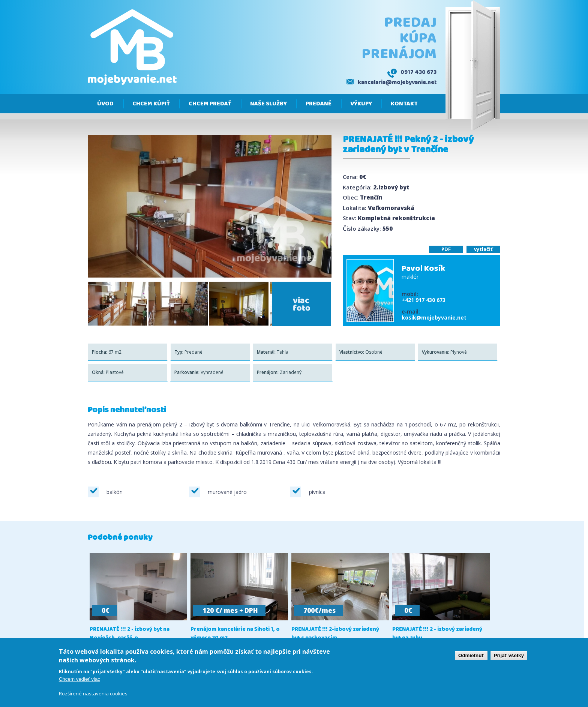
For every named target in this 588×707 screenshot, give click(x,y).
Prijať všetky (509, 657)
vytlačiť (483, 249)
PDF (446, 249)
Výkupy (361, 104)
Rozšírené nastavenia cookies (93, 695)
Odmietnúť (471, 657)
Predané (319, 104)
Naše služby (268, 104)
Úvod (105, 104)
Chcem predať (210, 104)
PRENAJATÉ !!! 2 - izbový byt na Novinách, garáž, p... (130, 634)
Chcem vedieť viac (79, 681)
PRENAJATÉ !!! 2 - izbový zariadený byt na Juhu (437, 634)
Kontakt (404, 104)
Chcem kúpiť (151, 104)
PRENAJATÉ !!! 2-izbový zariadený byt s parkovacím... (335, 634)
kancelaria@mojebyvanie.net (397, 83)
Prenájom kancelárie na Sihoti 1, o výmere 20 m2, (235, 634)
